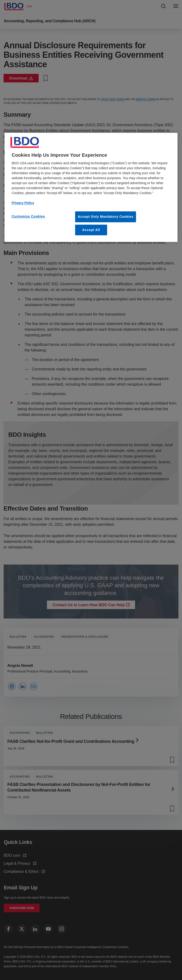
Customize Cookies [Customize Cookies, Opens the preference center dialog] (28, 216)
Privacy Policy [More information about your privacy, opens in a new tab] (23, 203)
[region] (91, 187)
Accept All (91, 230)
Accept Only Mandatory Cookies (106, 217)
